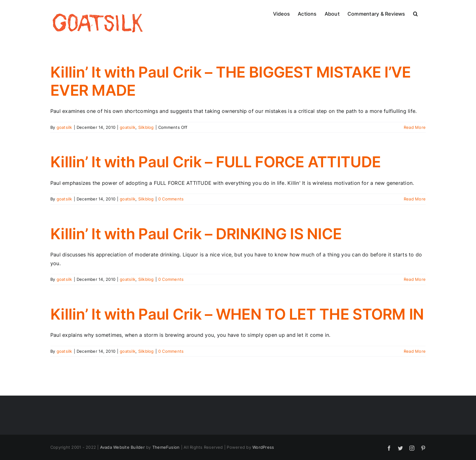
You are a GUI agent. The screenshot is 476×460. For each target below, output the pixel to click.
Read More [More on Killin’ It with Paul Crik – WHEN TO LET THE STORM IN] (415, 351)
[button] (415, 13)
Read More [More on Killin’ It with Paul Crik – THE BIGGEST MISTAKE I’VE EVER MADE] (415, 127)
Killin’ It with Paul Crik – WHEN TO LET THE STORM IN (237, 314)
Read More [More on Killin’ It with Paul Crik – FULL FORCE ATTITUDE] (415, 199)
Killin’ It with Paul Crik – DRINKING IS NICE (196, 234)
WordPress (263, 447)
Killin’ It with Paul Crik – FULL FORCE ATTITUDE (215, 162)
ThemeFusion (166, 447)
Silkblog (146, 127)
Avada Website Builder (122, 447)
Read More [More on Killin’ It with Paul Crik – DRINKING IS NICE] (415, 279)
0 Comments (171, 199)
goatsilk (64, 127)
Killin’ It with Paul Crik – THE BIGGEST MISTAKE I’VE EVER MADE (231, 81)
